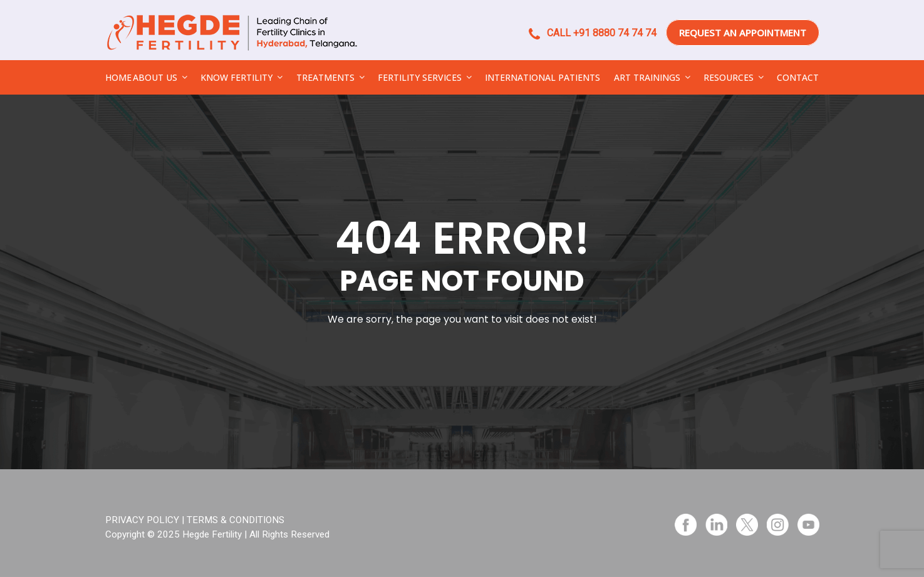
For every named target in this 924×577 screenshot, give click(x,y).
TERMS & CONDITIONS (236, 520)
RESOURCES (729, 77)
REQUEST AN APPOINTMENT (743, 33)
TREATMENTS (325, 77)
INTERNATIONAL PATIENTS (542, 77)
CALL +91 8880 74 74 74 (593, 33)
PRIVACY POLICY (142, 520)
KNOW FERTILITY (236, 77)
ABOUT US (155, 77)
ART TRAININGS (647, 77)
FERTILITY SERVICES (420, 77)
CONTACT (798, 77)
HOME (118, 77)
